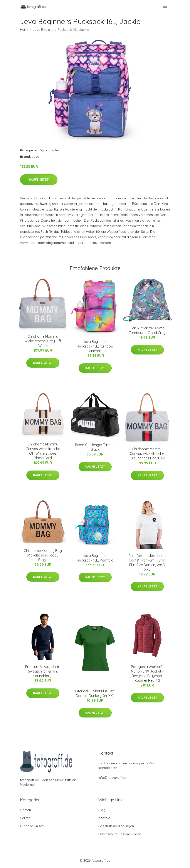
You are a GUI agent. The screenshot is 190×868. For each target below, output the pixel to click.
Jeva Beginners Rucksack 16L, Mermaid (95, 558)
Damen (25, 810)
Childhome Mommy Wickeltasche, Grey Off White (43, 341)
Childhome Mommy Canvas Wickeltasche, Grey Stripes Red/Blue (147, 454)
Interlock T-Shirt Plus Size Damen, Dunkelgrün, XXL (95, 693)
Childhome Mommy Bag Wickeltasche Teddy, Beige (43, 555)
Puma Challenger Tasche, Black (95, 447)
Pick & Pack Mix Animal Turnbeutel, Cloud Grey (147, 330)
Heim (24, 30)
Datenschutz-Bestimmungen (120, 834)
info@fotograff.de (112, 778)
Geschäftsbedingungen (116, 826)
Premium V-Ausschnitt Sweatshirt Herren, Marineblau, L (43, 671)
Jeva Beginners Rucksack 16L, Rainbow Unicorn (95, 346)
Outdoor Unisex (32, 826)
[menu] (165, 6)
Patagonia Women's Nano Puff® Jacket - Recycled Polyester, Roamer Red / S (147, 674)
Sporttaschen (50, 150)
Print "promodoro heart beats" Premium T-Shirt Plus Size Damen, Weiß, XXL (147, 562)
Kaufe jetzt (39, 180)
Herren (25, 818)
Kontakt (104, 818)
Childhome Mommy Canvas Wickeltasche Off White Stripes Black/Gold (43, 451)
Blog (102, 810)
